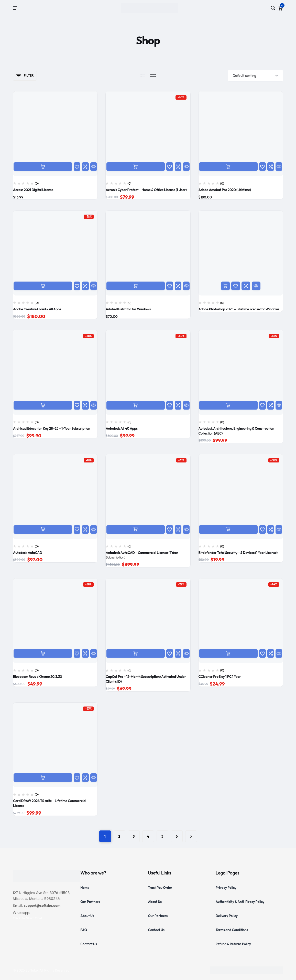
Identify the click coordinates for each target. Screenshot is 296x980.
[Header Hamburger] (16, 8)
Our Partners (90, 902)
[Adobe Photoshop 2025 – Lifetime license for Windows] (241, 253)
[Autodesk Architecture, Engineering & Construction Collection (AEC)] (241, 372)
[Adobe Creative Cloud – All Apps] (55, 253)
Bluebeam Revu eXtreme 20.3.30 (38, 677)
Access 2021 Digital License (33, 190)
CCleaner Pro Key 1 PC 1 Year (220, 677)
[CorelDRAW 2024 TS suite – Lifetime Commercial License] (55, 745)
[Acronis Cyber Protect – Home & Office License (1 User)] (148, 134)
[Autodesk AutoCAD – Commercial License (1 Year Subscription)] (148, 497)
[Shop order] (255, 76)
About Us (87, 916)
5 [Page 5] (162, 836)
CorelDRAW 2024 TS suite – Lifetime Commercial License (50, 803)
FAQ (84, 930)
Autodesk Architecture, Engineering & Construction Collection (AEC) (236, 431)
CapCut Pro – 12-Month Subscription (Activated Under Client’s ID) (146, 679)
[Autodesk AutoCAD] (55, 497)
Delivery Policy (227, 916)
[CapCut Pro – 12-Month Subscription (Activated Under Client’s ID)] (148, 621)
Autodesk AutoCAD (28, 553)
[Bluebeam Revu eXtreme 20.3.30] (55, 621)
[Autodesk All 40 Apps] (148, 372)
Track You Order (160, 888)
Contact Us (89, 944)
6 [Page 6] (177, 836)
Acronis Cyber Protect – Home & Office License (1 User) (146, 190)
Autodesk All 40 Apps (122, 428)
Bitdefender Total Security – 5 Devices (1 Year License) (238, 553)
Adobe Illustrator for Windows (128, 309)
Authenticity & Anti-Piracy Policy (240, 902)
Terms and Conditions (232, 930)
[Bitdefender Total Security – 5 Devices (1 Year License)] (241, 497)
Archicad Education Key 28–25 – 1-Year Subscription (52, 428)
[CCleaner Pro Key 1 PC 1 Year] (241, 621)
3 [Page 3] (134, 836)
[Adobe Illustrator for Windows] (148, 253)
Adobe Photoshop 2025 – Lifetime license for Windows (239, 309)
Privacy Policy (226, 888)
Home (85, 888)
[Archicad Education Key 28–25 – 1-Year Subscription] (55, 372)
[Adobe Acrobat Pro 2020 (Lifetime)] (241, 134)
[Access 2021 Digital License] (55, 134)
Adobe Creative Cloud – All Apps (37, 309)
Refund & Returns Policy (233, 944)
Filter (25, 76)
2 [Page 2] (119, 836)
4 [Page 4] (148, 836)
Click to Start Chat (28, 918)
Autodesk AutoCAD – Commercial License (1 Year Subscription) (142, 555)
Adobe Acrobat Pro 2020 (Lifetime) (225, 190)
